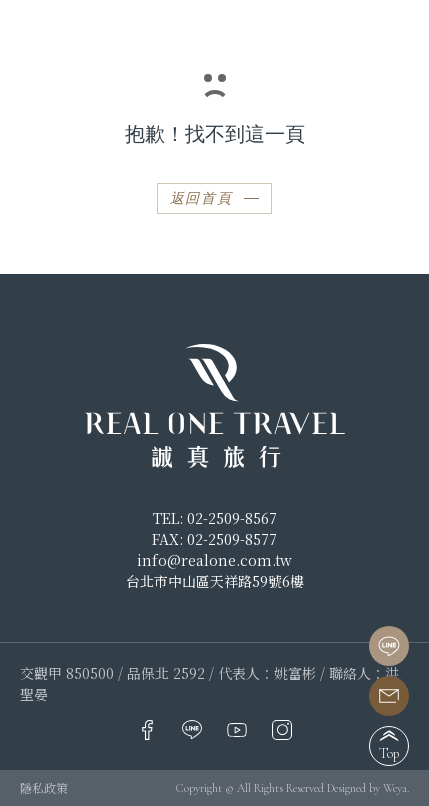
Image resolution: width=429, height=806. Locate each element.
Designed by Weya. (368, 788)
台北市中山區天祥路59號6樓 (215, 581)
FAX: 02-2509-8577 (214, 539)
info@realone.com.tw (214, 560)
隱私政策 (44, 788)
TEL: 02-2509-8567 (215, 518)
